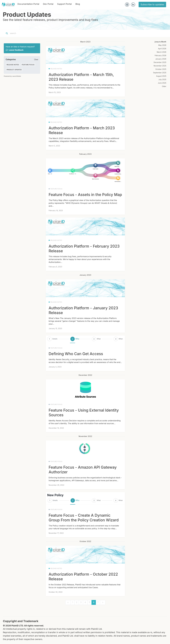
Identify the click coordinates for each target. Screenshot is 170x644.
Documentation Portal (28, 4)
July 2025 (162, 79)
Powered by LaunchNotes (12, 76)
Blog (78, 4)
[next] (103, 602)
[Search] (25, 33)
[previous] (68, 602)
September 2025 (160, 73)
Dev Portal (48, 4)
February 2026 (160, 55)
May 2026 (162, 45)
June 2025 (162, 83)
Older (164, 86)
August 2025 (161, 76)
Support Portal (64, 4)
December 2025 (160, 62)
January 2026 (161, 59)
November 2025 (160, 66)
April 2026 (162, 49)
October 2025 (161, 69)
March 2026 (161, 52)
